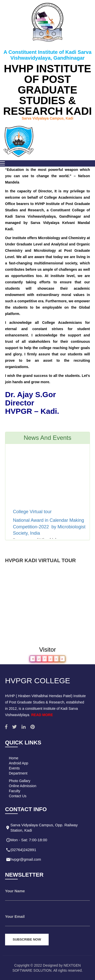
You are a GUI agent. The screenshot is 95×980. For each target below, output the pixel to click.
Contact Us (18, 796)
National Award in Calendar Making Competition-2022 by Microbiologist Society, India (49, 529)
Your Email (15, 916)
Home (14, 758)
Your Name (15, 891)
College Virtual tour (33, 514)
